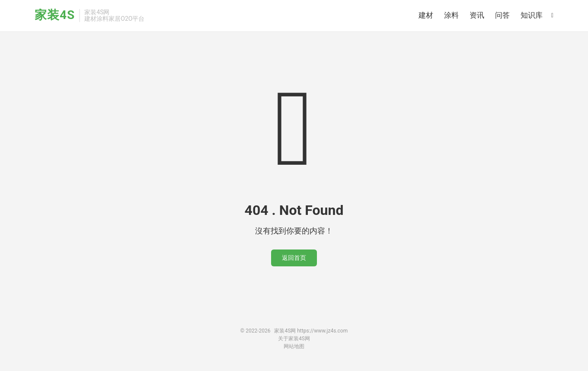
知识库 (532, 15)
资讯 (477, 15)
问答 (502, 15)
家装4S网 (285, 331)
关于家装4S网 (294, 339)
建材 (426, 15)
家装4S (55, 15)
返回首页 (294, 258)
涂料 (451, 15)
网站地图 (294, 346)
